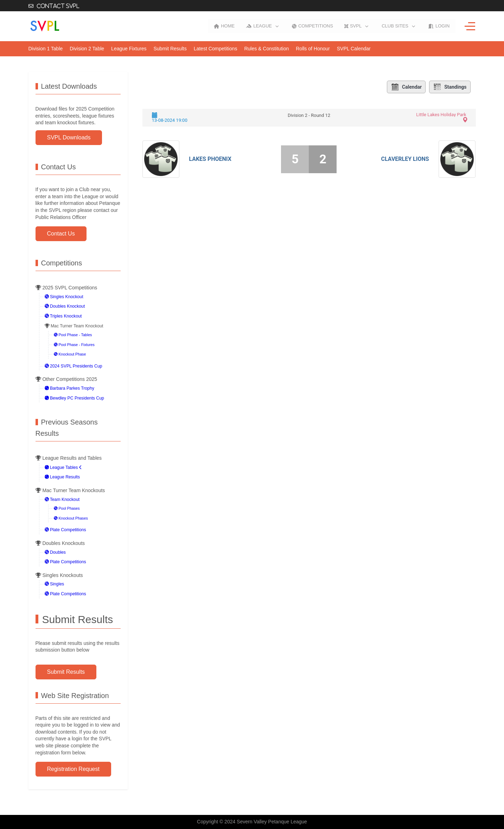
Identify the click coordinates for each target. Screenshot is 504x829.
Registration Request (73, 769)
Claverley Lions (405, 159)
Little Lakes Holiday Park (441, 115)
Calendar (406, 87)
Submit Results (66, 672)
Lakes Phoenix (210, 159)
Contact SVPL (58, 6)
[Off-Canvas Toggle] (470, 26)
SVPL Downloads (69, 137)
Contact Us (61, 234)
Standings (450, 87)
